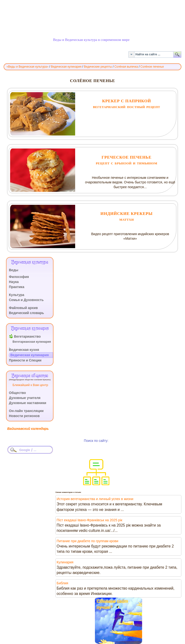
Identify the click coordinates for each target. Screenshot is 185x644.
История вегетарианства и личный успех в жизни (95, 499)
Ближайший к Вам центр (30, 385)
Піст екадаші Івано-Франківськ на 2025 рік (89, 520)
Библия (62, 583)
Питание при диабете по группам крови (87, 541)
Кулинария (65, 562)
